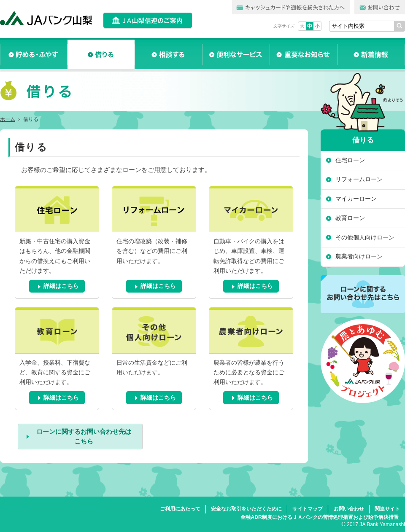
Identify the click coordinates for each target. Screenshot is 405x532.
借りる (101, 54)
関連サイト (387, 509)
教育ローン (350, 218)
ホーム (8, 119)
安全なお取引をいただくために (246, 509)
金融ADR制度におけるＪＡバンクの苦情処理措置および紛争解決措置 (319, 517)
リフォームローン (359, 179)
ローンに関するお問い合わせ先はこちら (84, 436)
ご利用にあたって (180, 509)
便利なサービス (236, 54)
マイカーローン (356, 199)
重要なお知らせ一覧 (304, 54)
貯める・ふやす (34, 54)
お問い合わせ (349, 509)
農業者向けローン (359, 256)
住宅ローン (350, 160)
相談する (169, 54)
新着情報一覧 (371, 54)
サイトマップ (308, 509)
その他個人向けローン (365, 237)
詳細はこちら (61, 286)
